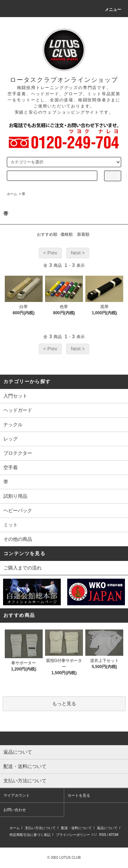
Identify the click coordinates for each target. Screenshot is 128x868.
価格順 (67, 234)
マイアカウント (17, 795)
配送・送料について (76, 828)
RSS (103, 835)
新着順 (83, 234)
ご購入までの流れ (23, 568)
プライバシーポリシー (73, 835)
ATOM (114, 835)
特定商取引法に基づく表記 (30, 835)
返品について (107, 828)
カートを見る (79, 795)
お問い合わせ (15, 810)
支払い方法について (40, 828)
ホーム (12, 194)
